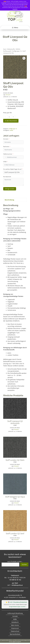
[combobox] (5, 157)
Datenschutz (15, 631)
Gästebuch (15, 622)
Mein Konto (15, 625)
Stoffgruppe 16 (17, 51)
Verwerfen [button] (15, 9)
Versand (8, 95)
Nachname (6, 146)
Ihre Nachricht (7, 177)
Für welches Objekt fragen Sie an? (12, 169)
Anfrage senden (10, 189)
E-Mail (5, 162)
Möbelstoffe (11, 49)
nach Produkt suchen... (15, 561)
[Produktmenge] (9, 117)
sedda (11, 130)
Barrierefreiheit (15, 634)
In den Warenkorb (11, 121)
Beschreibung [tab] (9, 200)
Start (5, 49)
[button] (24, 58)
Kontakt (15, 616)
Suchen (24, 564)
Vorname (6, 139)
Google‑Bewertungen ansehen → (18, 607)
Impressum (15, 628)
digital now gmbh (17, 642)
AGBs (15, 619)
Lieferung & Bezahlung (15, 613)
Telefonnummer (8, 154)
